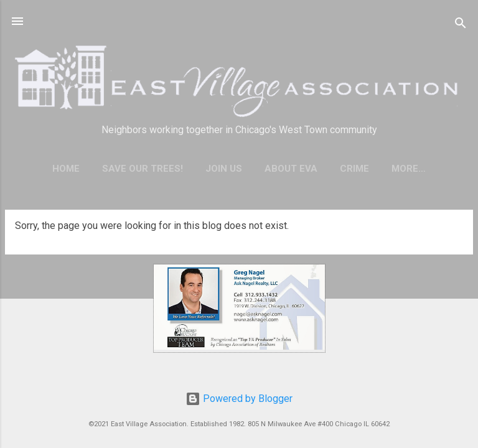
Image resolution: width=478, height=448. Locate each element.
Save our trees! (143, 169)
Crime (354, 169)
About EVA (291, 169)
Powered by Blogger (239, 399)
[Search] (461, 25)
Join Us (224, 169)
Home (66, 169)
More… (409, 169)
